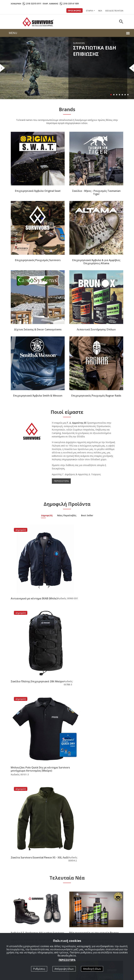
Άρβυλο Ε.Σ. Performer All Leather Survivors (37, 736)
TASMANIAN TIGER (81, 903)
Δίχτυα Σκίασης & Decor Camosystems (38, 332)
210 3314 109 (71, 3)
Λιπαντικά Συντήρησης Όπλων (96, 332)
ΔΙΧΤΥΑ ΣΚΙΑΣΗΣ (80, 912)
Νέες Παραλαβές (67, 518)
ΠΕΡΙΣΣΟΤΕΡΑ (61, 483)
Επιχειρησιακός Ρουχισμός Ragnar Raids (96, 398)
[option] (30, 843)
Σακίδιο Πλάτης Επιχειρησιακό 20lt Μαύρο (96, 586)
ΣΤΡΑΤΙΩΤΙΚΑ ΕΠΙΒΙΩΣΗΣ (84, 887)
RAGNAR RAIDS (79, 899)
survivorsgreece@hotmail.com (32, 899)
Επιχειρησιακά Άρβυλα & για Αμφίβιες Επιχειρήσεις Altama (96, 264)
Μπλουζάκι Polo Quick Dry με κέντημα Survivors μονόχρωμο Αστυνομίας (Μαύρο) (37, 659)
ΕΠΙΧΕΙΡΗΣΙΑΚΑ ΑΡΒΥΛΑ (83, 908)
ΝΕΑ (100, 11)
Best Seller (87, 518)
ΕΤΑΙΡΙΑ (89, 11)
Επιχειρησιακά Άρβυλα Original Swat (38, 193)
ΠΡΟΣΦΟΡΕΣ (74, 11)
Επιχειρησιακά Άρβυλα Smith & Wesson (38, 398)
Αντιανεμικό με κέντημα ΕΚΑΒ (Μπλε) (34, 586)
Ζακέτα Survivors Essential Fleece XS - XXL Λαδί (95, 659)
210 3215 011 (34, 3)
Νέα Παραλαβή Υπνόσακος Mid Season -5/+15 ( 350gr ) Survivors (93, 807)
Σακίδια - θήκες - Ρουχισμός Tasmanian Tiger (96, 195)
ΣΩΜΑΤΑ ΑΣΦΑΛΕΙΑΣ (82, 891)
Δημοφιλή (47, 518)
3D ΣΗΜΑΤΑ (77, 916)
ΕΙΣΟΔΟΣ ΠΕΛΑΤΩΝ (114, 11)
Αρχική (74, 882)
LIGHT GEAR (77, 895)
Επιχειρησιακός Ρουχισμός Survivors (38, 262)
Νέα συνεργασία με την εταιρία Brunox (94, 736)
